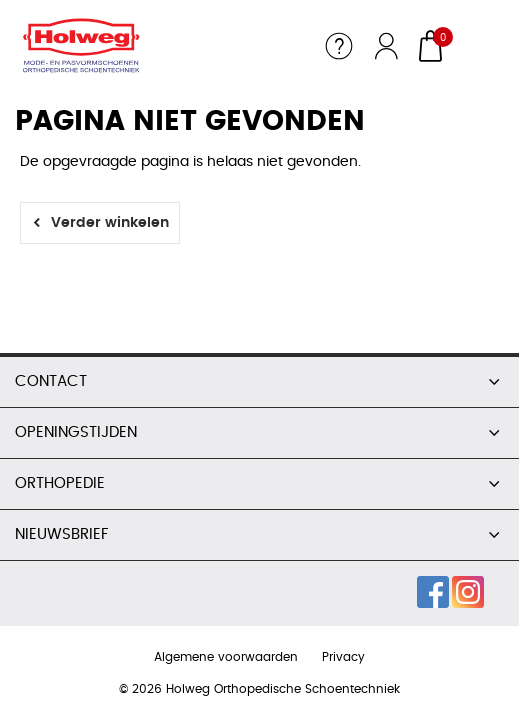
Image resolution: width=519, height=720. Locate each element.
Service (339, 46)
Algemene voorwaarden (226, 657)
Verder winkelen (110, 223)
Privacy (343, 657)
